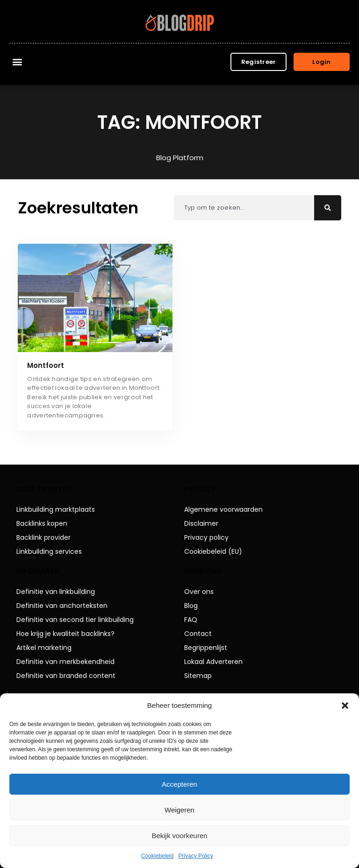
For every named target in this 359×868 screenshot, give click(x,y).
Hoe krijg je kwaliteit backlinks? (65, 634)
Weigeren (179, 810)
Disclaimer (201, 523)
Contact (198, 634)
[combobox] (244, 208)
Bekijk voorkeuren (179, 836)
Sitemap (198, 676)
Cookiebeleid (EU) (213, 551)
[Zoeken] (328, 208)
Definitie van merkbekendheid (65, 662)
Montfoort (46, 365)
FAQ (191, 620)
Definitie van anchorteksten (62, 606)
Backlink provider (43, 537)
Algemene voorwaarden (223, 509)
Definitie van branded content (66, 676)
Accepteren (179, 784)
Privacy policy (206, 537)
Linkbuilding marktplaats (56, 509)
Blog (191, 606)
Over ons (199, 592)
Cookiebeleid (157, 856)
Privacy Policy (196, 856)
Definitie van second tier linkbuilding (75, 620)
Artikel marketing (44, 648)
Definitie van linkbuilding (56, 592)
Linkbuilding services (49, 551)
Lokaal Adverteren (213, 662)
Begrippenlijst (206, 648)
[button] (345, 706)
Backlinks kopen (42, 523)
